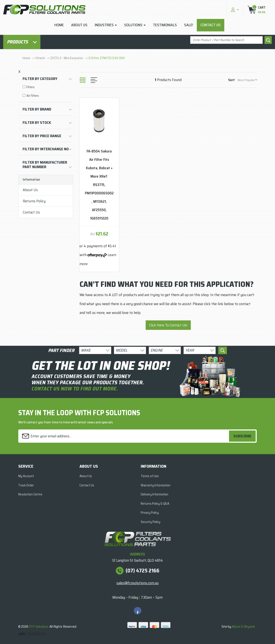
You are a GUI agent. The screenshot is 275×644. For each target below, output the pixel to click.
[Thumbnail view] (83, 80)
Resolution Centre (30, 494)
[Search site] (268, 40)
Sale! (189, 25)
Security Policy (150, 522)
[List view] (94, 80)
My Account (26, 476)
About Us (79, 25)
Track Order (26, 485)
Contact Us (211, 25)
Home (59, 25)
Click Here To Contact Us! (168, 325)
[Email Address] (124, 436)
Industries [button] (104, 25)
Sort (231, 80)
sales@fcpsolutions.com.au (137, 583)
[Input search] (226, 40)
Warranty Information (156, 485)
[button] (234, 10)
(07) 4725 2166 (143, 571)
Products (22, 42)
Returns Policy (34, 201)
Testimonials (165, 25)
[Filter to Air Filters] (47, 96)
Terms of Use (150, 476)
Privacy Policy (150, 513)
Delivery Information (154, 494)
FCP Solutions (39, 626)
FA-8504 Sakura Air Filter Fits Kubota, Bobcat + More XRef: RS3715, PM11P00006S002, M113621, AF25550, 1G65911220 (99, 185)
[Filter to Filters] (47, 87)
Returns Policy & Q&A (155, 504)
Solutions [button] (133, 25)
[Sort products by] (247, 80)
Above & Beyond (243, 626)
